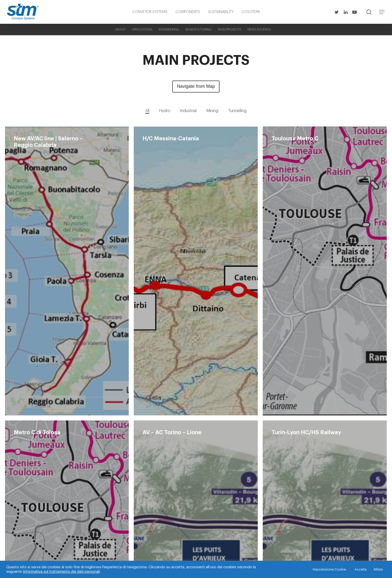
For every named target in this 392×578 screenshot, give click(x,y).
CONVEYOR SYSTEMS (150, 12)
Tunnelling (237, 111)
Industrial (188, 111)
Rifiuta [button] (378, 569)
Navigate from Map (196, 86)
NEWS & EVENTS (259, 30)
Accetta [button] (360, 569)
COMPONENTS (188, 12)
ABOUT (120, 30)
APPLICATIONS (142, 30)
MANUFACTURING (199, 30)
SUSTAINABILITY (221, 12)
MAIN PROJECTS (230, 30)
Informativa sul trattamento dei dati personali (61, 572)
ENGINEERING (169, 30)
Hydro (165, 111)
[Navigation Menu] (382, 12)
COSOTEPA (251, 12)
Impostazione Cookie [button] (329, 569)
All (147, 111)
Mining (212, 111)
